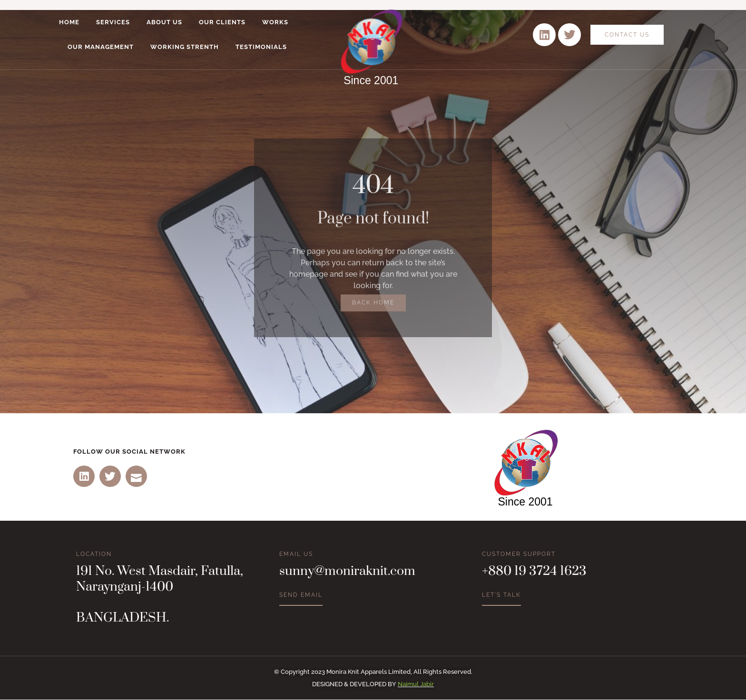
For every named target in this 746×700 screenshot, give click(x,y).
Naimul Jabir (416, 685)
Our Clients (222, 22)
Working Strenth (185, 47)
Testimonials (261, 47)
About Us (164, 22)
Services (113, 22)
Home (69, 22)
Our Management (101, 47)
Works (275, 22)
